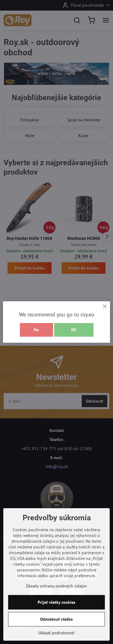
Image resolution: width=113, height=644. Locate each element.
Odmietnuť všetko (56, 619)
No (36, 330)
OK (74, 330)
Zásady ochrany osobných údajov (56, 586)
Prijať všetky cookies (56, 602)
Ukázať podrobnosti (56, 633)
